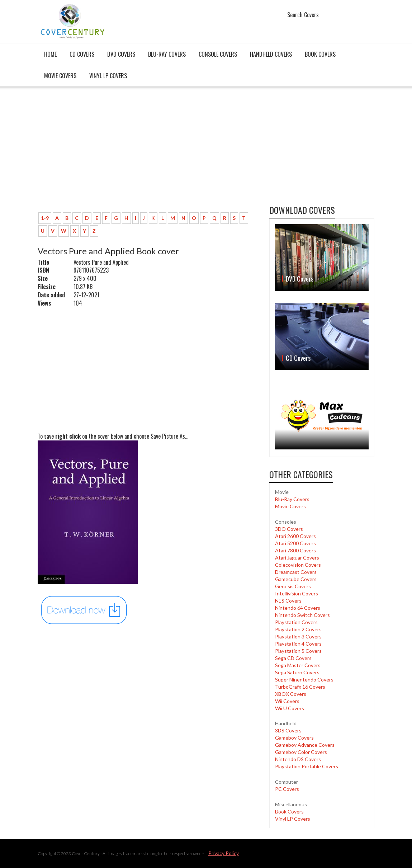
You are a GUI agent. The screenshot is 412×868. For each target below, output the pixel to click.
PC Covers (287, 789)
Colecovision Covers (298, 565)
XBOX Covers (291, 694)
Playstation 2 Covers (298, 629)
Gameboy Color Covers (301, 752)
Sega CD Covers (293, 658)
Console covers (218, 54)
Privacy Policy (224, 853)
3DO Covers (289, 529)
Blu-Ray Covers (167, 54)
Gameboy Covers (294, 738)
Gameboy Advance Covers (305, 745)
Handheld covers (271, 54)
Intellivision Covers (297, 593)
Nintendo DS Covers (298, 759)
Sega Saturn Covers (297, 672)
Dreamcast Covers (296, 572)
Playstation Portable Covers (307, 766)
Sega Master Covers (298, 665)
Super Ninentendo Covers (304, 680)
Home (50, 54)
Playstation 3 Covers (298, 636)
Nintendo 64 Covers (298, 608)
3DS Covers (288, 730)
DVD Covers (121, 54)
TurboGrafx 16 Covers (300, 687)
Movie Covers (60, 76)
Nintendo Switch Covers (302, 615)
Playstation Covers (296, 622)
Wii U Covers (290, 708)
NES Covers (288, 601)
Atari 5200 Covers (295, 543)
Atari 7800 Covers (295, 550)
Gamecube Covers (296, 579)
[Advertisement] (148, 153)
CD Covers (82, 54)
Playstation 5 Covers (298, 651)
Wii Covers (287, 701)
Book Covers (320, 54)
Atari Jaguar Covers (297, 558)
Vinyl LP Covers (108, 76)
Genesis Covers (293, 586)
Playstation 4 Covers (298, 644)
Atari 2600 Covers (295, 536)
